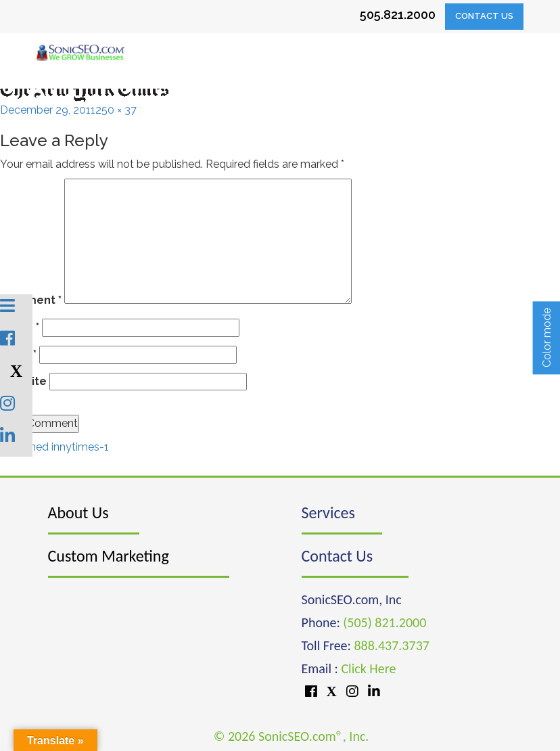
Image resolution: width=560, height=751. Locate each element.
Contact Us (484, 16)
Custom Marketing (109, 556)
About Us (78, 513)
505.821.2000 (398, 15)
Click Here (368, 668)
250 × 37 (116, 110)
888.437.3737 (391, 645)
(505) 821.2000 (384, 622)
